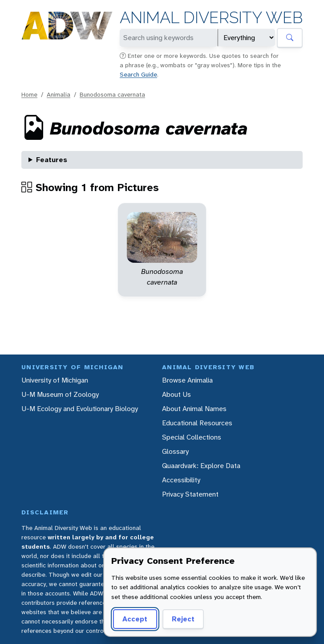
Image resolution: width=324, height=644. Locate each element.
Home (29, 94)
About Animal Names (194, 409)
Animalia (59, 94)
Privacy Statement (190, 494)
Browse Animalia (187, 380)
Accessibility (181, 480)
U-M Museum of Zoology (60, 394)
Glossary (175, 451)
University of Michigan (55, 380)
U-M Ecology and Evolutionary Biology (80, 409)
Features (52, 160)
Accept (135, 619)
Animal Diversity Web (211, 18)
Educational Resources (197, 423)
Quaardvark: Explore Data (201, 466)
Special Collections (192, 437)
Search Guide (138, 74)
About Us (176, 394)
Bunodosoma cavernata (112, 94)
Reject (183, 619)
